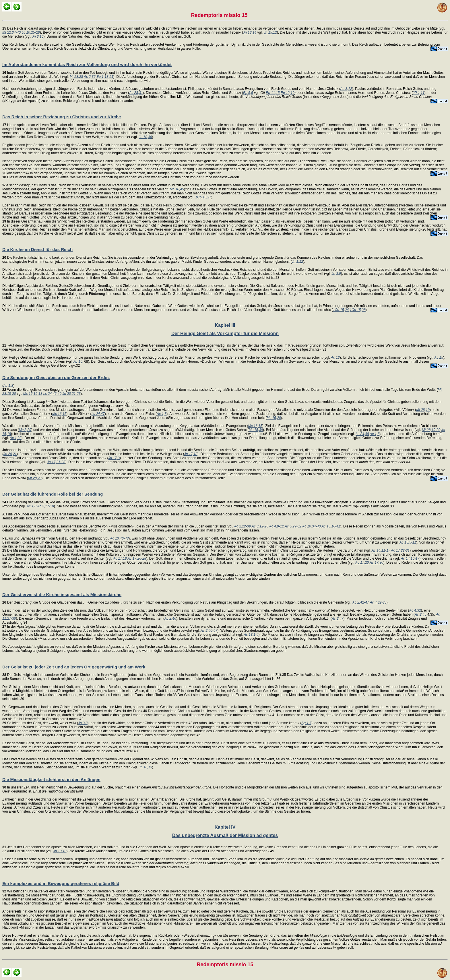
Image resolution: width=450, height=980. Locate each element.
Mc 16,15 (59, 414)
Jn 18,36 (145, 137)
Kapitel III (225, 325)
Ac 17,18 (120, 558)
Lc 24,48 (362, 434)
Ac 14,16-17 (410, 558)
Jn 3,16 (38, 36)
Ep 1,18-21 (105, 77)
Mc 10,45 (177, 189)
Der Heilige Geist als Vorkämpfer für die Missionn (225, 334)
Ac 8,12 (346, 89)
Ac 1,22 (16, 438)
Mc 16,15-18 (33, 394)
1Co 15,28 (357, 310)
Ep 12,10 (288, 93)
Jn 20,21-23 (72, 394)
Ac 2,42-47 (360, 602)
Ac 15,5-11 (408, 542)
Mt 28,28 (76, 77)
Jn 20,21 (10, 454)
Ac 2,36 (90, 77)
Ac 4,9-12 (277, 526)
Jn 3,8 (83, 723)
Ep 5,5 (248, 93)
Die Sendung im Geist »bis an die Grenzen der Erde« (56, 377)
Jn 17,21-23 (56, 462)
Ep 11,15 (273, 93)
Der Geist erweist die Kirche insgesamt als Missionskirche (62, 595)
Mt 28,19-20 (431, 430)
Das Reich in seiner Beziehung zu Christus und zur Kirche (62, 117)
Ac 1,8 (8, 386)
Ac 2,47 (338, 618)
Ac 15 (439, 357)
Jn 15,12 (270, 32)
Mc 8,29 (25, 430)
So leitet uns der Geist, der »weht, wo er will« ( (40, 723)
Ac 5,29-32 (293, 526)
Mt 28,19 (423, 410)
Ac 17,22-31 (400, 550)
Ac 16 (78, 362)
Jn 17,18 (191, 454)
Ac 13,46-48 (120, 538)
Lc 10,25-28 (31, 32)
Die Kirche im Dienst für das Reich (37, 249)
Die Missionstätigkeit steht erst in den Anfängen (51, 779)
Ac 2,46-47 (209, 631)
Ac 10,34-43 (312, 526)
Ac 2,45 (421, 614)
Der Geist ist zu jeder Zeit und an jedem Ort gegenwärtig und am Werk (74, 667)
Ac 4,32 (415, 610)
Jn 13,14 (250, 32)
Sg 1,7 (306, 723)
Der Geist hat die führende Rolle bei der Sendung (53, 494)
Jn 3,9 (336, 274)
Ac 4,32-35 (378, 602)
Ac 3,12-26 (260, 526)
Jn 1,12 (297, 262)
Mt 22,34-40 (11, 32)
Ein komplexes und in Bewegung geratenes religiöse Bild (61, 883)
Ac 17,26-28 (137, 558)
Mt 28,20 (35, 478)
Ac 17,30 (376, 563)
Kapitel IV (225, 827)
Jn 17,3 (114, 458)
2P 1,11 (419, 93)
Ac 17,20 (362, 563)
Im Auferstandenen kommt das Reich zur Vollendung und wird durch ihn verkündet (87, 64)
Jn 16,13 (146, 767)
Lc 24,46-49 (52, 394)
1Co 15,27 (203, 197)
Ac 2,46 (170, 618)
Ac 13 (335, 357)
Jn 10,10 (60, 851)
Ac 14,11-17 (381, 550)
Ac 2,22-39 (243, 526)
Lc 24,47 (98, 414)
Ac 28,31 (136, 93)
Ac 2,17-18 (46, 506)
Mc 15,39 (256, 430)
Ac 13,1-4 (251, 635)
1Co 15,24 (341, 310)
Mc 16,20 (274, 418)
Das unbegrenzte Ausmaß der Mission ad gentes (225, 835)
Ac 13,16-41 (331, 526)
